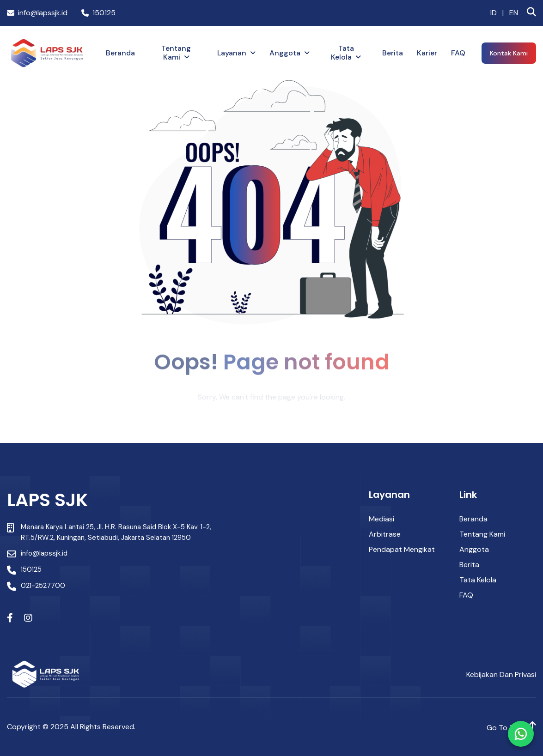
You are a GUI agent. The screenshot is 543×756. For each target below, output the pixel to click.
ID (494, 13)
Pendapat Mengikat (402, 549)
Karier (427, 53)
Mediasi (381, 519)
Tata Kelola (342, 53)
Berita (393, 53)
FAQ (458, 53)
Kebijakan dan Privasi (501, 674)
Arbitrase (385, 534)
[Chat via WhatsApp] (521, 734)
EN (514, 13)
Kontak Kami (509, 53)
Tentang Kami (176, 53)
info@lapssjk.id (37, 13)
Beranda (120, 53)
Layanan (232, 53)
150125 (98, 13)
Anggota (285, 53)
